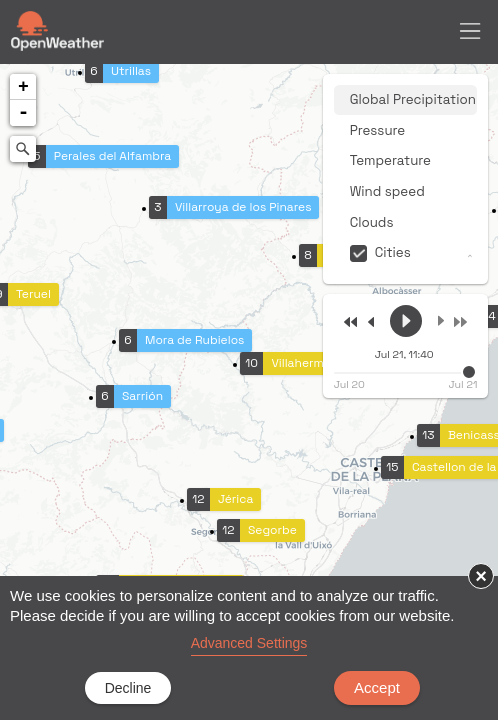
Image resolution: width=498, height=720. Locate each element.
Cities (393, 252)
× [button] (481, 576)
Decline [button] (128, 688)
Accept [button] (377, 687)
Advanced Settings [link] (249, 643)
